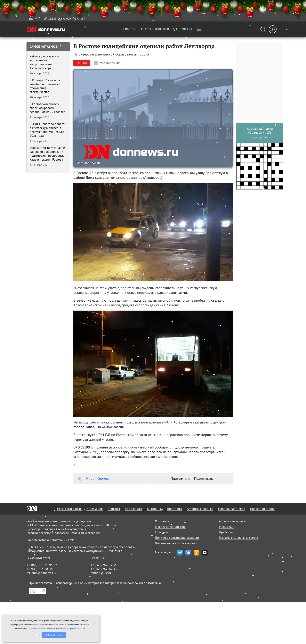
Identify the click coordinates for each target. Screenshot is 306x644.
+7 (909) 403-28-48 (40, 569)
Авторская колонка (200, 509)
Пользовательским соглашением (41, 628)
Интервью (162, 29)
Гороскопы (175, 509)
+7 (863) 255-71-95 (40, 565)
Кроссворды (133, 509)
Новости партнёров (232, 509)
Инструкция (95, 509)
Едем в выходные (69, 509)
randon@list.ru (101, 573)
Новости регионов (263, 509)
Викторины (155, 509)
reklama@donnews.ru (41, 573)
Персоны (114, 509)
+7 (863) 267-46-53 (104, 569)
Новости (129, 29)
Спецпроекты (182, 29)
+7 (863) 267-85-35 (104, 565)
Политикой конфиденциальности (71, 628)
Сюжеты (145, 29)
